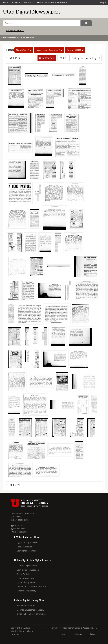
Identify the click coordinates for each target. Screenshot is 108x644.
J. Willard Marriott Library (22, 513)
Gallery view (48, 58)
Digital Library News (26, 582)
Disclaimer (77, 634)
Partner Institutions (26, 606)
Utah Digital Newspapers (28, 570)
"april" (24, 50)
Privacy (54, 628)
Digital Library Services (27, 542)
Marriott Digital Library (27, 566)
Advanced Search (15, 30)
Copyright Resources (26, 551)
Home (6, 3)
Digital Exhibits (23, 574)
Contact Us (29, 3)
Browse (16, 3)
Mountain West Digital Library (30, 610)
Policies (91, 634)
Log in (103, 3)
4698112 (75, 50)
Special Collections (25, 547)
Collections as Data (25, 578)
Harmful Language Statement (52, 3)
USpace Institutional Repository (31, 586)
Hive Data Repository (26, 591)
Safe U (64, 634)
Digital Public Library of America (31, 614)
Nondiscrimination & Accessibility (79, 628)
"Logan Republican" (49, 50)
